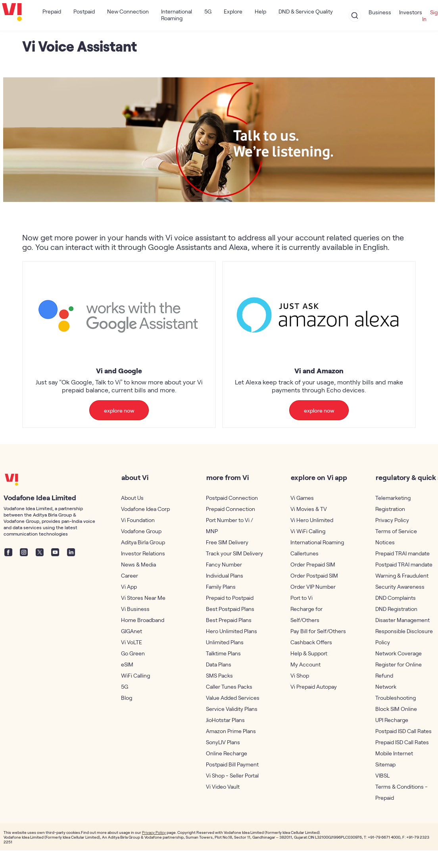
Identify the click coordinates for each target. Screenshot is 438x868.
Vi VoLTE (132, 642)
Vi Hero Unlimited (312, 520)
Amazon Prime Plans (231, 731)
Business (380, 12)
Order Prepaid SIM (313, 564)
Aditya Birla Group (143, 542)
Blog (127, 698)
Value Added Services (233, 698)
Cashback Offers (311, 642)
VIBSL (382, 775)
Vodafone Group (141, 531)
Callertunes (304, 553)
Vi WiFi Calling (308, 531)
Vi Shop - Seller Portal (232, 775)
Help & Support (309, 653)
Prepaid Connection (231, 509)
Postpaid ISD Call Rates (403, 731)
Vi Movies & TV (309, 509)
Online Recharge (227, 753)
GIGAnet (132, 631)
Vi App (129, 587)
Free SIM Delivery (227, 542)
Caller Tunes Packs (229, 687)
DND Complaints (396, 598)
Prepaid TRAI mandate (402, 553)
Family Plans (221, 587)
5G (208, 11)
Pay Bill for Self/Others (318, 631)
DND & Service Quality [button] (306, 11)
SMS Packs (219, 675)
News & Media (138, 564)
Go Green (133, 653)
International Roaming (177, 15)
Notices (385, 542)
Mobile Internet (394, 753)
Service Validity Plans (232, 709)
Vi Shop (300, 675)
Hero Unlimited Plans (231, 631)
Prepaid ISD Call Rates (402, 742)
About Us (132, 498)
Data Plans (219, 664)
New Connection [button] (128, 11)
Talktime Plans (223, 653)
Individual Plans (225, 575)
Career (130, 575)
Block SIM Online (396, 709)
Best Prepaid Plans (229, 620)
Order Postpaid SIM (314, 575)
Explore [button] (233, 11)
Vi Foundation (138, 520)
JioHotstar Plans (225, 720)
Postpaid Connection (232, 498)
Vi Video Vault (223, 786)
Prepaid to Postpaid (230, 598)
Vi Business (135, 609)
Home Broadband (143, 620)
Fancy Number (224, 564)
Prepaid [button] (52, 11)
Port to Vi (302, 598)
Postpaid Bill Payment (232, 764)
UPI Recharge (392, 720)
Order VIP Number (313, 587)
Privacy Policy (392, 520)
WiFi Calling (135, 675)
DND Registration (396, 609)
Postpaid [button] (84, 11)
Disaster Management (402, 620)
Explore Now (119, 410)
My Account (305, 664)
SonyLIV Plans (223, 742)
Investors (411, 12)
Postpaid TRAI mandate (404, 564)
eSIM (127, 664)
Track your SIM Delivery (234, 553)
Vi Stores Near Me (143, 598)
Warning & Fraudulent (402, 575)
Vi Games (302, 498)
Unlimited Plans (225, 642)
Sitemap (385, 764)
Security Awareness (400, 587)
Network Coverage (399, 653)
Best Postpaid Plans (230, 609)
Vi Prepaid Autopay (314, 687)
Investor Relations (143, 553)
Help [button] (260, 11)
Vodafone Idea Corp (145, 509)
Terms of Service (396, 531)
